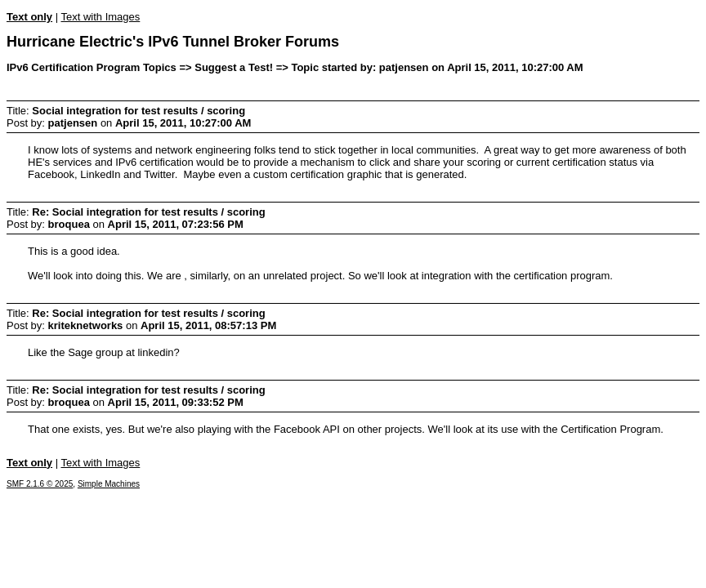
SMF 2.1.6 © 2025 (40, 484)
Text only (29, 17)
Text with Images (100, 17)
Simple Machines (109, 484)
